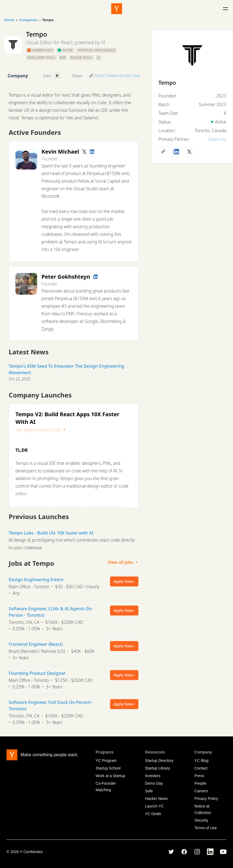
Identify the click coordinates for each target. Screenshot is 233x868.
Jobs (47, 76)
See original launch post (41, 430)
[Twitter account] (84, 152)
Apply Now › (124, 581)
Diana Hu (217, 139)
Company (18, 76)
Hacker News (156, 799)
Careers (201, 791)
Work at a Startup (111, 776)
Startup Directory (159, 761)
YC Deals (153, 814)
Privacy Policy (206, 799)
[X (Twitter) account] (189, 152)
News (77, 76)
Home (9, 20)
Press (199, 776)
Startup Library (158, 768)
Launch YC (154, 806)
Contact (201, 768)
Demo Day (154, 783)
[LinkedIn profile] (92, 152)
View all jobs (123, 562)
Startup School (108, 768)
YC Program (106, 761)
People (200, 783)
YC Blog (201, 761)
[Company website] (163, 152)
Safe (149, 791)
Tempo (167, 83)
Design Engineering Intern (36, 580)
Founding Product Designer (37, 673)
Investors (153, 776)
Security (201, 820)
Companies (28, 20)
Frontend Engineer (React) (36, 644)
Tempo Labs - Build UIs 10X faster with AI (51, 533)
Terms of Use (206, 828)
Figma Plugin (74, 507)
